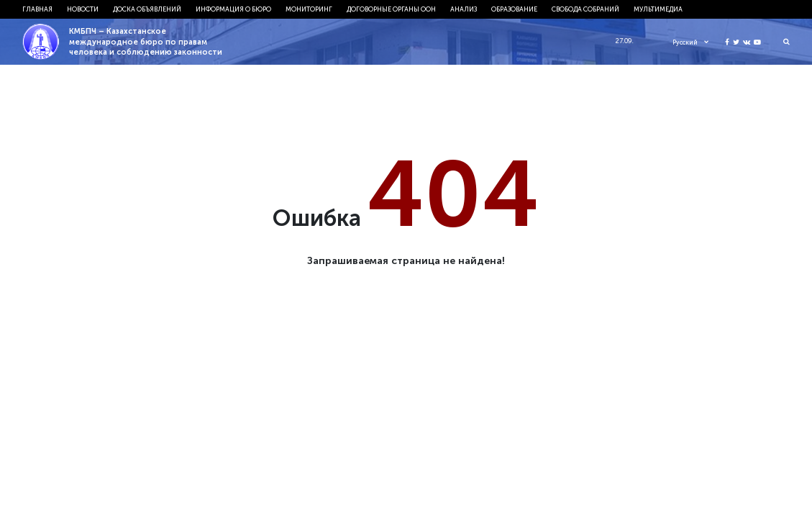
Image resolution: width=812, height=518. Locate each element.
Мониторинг (309, 9)
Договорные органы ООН (391, 9)
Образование (514, 9)
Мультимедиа (658, 9)
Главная (37, 9)
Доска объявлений (147, 9)
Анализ (464, 9)
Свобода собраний (585, 9)
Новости (83, 9)
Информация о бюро (233, 9)
